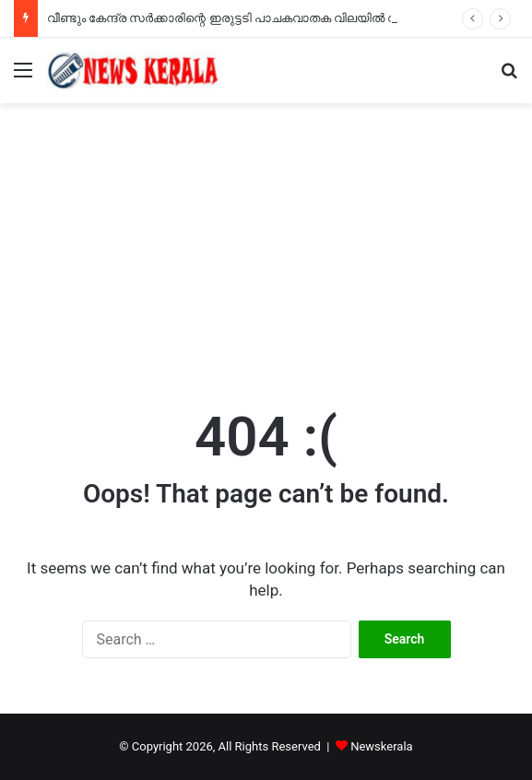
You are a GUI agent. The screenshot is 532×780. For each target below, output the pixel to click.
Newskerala (381, 746)
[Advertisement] (266, 242)
